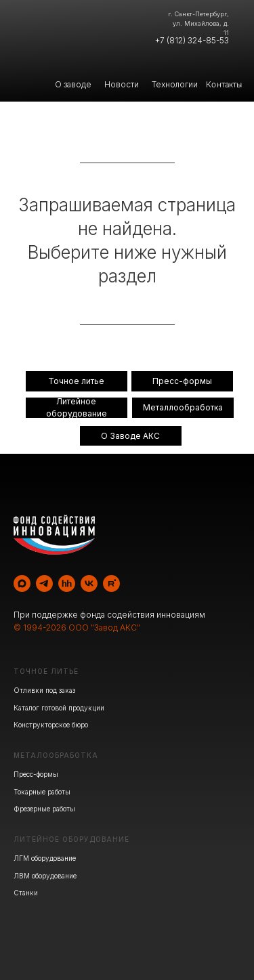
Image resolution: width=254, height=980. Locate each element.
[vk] (89, 583)
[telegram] (44, 583)
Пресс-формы (36, 774)
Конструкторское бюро (51, 725)
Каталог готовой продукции (59, 708)
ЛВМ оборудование (45, 876)
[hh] (67, 583)
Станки (26, 893)
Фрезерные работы (44, 809)
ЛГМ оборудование (45, 858)
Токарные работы (42, 792)
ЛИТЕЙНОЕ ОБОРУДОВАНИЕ (71, 839)
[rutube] (111, 583)
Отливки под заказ (44, 690)
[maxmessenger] (22, 583)
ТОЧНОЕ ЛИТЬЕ (46, 671)
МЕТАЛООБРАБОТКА (56, 755)
